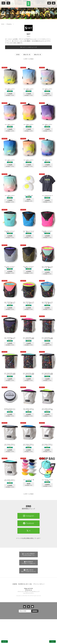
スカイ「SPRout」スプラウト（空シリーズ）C (47, 90)
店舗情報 (15, 609)
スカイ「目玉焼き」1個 (29, 202)
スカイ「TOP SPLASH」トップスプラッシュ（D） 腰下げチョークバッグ (47, 316)
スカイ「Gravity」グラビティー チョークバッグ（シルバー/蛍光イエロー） (47, 429)
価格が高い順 (37, 55)
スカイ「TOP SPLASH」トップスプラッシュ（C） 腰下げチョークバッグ (28, 316)
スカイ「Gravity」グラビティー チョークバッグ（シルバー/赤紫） (28, 429)
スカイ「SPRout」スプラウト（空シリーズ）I (47, 165)
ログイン (28, 631)
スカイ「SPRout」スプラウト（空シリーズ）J (10, 202)
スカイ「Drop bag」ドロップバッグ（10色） (47, 503)
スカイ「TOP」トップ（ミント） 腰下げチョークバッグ (10, 241)
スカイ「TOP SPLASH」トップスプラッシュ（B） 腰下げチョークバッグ (10, 316)
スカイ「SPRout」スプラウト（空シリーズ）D (10, 127)
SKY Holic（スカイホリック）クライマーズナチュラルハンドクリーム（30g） (10, 429)
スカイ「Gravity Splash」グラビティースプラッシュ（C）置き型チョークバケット (10, 392)
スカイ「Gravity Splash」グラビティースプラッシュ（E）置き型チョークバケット (47, 392)
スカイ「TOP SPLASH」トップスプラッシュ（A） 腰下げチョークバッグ (47, 279)
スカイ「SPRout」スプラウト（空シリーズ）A (10, 90)
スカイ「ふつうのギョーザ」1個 (28, 503)
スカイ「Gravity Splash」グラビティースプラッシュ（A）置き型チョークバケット (28, 354)
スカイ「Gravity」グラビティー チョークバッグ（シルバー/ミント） (10, 504)
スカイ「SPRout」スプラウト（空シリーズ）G (10, 165)
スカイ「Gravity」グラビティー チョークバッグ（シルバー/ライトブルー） (28, 467)
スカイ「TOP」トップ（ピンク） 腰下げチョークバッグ (47, 241)
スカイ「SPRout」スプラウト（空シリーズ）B (28, 90)
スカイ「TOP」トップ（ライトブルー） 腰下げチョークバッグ (28, 241)
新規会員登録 (25, 631)
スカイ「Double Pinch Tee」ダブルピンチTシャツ (47, 203)
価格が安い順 (27, 55)
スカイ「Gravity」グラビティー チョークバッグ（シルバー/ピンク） (47, 466)
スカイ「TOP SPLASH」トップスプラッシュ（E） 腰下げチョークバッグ (10, 354)
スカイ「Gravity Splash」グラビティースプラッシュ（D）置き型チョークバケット (29, 392)
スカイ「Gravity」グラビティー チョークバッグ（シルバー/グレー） (10, 466)
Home (3, 24)
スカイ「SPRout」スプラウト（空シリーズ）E (29, 127)
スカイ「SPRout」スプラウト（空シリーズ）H (29, 165)
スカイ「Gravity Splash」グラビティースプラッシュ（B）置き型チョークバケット (47, 354)
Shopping (9, 24)
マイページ (49, 3)
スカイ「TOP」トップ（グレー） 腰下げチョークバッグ (10, 278)
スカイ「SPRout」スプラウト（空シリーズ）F (47, 127)
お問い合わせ (32, 631)
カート (54, 3)
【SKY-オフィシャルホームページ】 (29, 47)
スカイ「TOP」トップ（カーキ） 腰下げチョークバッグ (28, 278)
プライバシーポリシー (39, 609)
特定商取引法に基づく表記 (25, 609)
